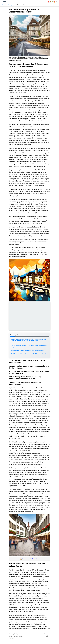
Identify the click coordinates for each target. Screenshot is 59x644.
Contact (12, 639)
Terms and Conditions (16, 636)
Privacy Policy (14, 634)
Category (11, 5)
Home (4, 5)
